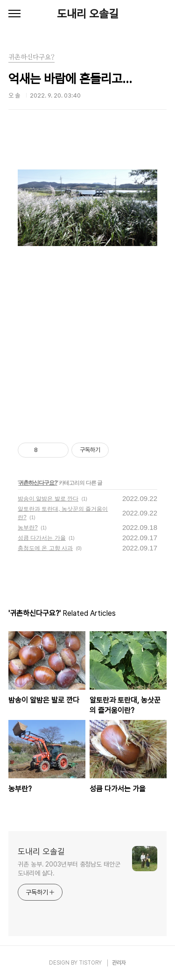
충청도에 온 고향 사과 (45, 548)
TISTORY (90, 963)
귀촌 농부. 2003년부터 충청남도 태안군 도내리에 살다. (69, 869)
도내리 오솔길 (88, 14)
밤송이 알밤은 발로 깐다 (48, 499)
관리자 (119, 963)
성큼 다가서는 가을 (42, 538)
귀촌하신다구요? (38, 483)
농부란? (28, 528)
